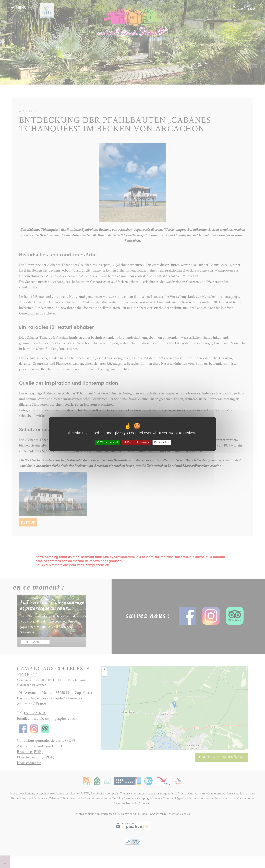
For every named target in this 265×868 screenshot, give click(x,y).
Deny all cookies (136, 442)
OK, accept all (108, 442)
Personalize (162, 442)
